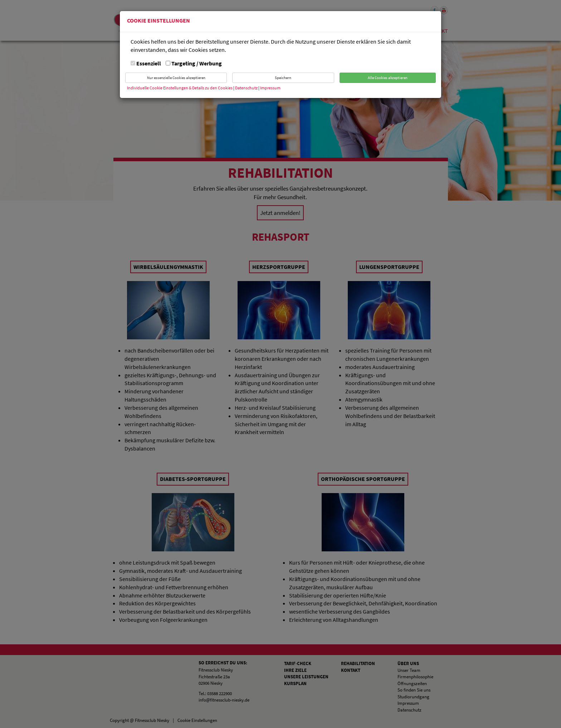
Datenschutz (247, 88)
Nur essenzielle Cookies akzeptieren (176, 78)
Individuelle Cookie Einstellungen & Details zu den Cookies (180, 88)
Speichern (283, 78)
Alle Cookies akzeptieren (388, 78)
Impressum (270, 88)
